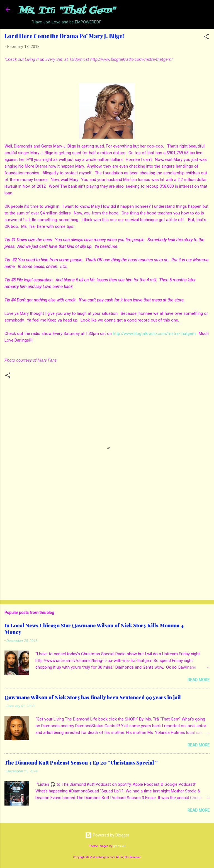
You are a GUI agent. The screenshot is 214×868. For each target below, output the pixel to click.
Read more (199, 680)
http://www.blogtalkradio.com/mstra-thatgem (154, 333)
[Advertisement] (107, 552)
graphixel (119, 846)
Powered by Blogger (107, 835)
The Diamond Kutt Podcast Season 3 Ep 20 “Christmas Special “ (81, 763)
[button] (206, 38)
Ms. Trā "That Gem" (66, 11)
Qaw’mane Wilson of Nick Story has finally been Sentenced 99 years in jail (93, 697)
